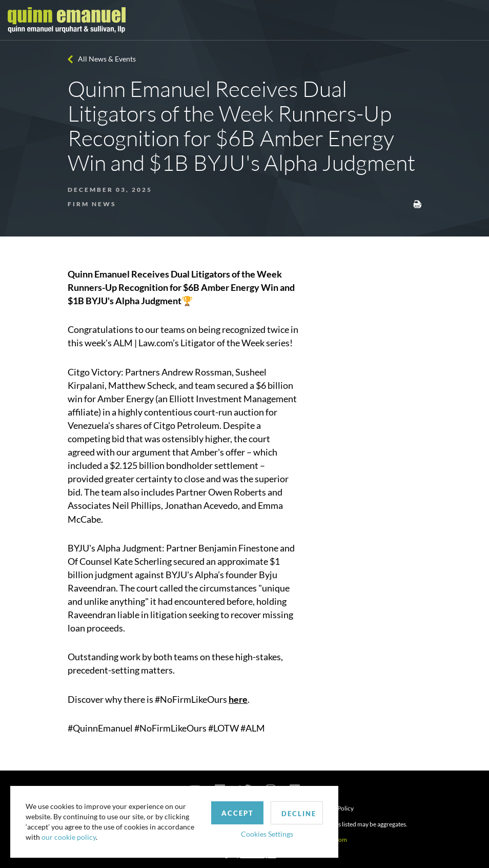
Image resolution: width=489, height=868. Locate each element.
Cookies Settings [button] (267, 834)
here (238, 699)
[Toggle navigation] (472, 20)
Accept (238, 813)
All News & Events (107, 59)
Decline (299, 814)
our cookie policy (69, 837)
